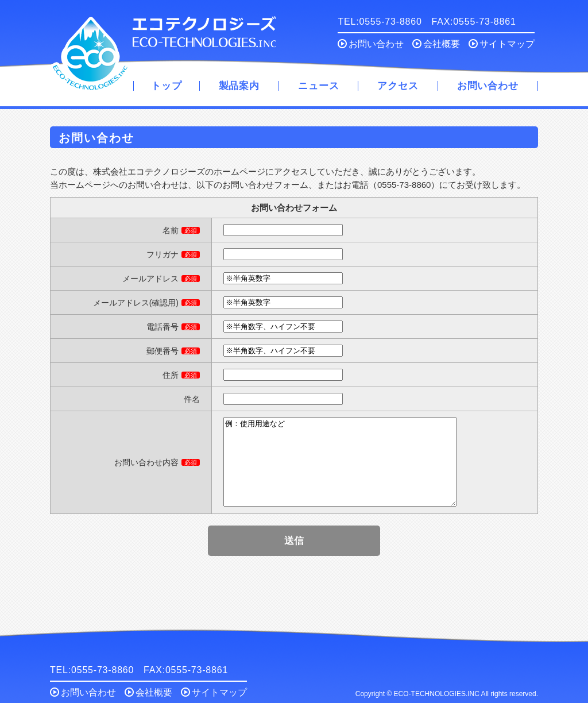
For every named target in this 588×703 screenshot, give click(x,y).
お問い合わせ (371, 44)
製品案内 (239, 86)
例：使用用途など (340, 470)
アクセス (398, 86)
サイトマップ (502, 44)
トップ (167, 86)
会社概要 (436, 44)
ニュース (318, 86)
